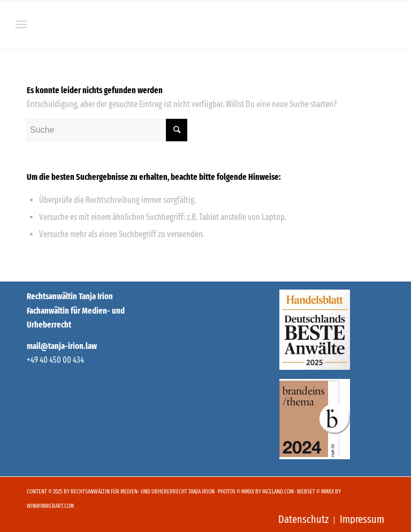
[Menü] (21, 25)
